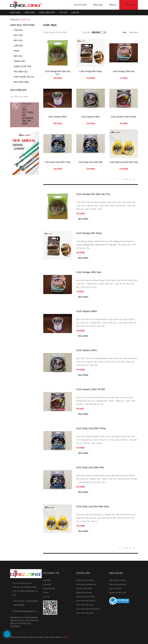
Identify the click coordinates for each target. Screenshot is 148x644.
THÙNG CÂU (20, 61)
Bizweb (65, 637)
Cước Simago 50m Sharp (91, 71)
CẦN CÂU (18, 30)
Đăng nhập (98, 5)
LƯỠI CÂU (18, 46)
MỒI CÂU (18, 56)
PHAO (17, 51)
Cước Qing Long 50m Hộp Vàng (123, 162)
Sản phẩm (30, 12)
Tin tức (63, 12)
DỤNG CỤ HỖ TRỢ (22, 66)
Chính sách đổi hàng (85, 605)
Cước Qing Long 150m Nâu (91, 162)
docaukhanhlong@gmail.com (25, 611)
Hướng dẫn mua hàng (85, 580)
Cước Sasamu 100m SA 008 (124, 117)
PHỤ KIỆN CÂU (21, 72)
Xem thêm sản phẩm (19, 97)
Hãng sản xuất (47, 12)
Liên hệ (75, 12)
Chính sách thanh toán (85, 597)
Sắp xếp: (87, 32)
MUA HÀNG (84, 219)
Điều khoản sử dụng (118, 580)
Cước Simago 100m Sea (124, 71)
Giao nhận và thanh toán (86, 584)
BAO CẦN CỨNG (21, 82)
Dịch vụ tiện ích (116, 588)
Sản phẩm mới (18, 90)
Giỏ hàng (129, 5)
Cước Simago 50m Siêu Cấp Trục (93, 194)
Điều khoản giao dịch (118, 584)
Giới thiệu (15, 12)
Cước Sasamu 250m (90, 117)
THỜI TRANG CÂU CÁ (24, 77)
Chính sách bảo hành (85, 613)
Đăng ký (113, 5)
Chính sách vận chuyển (86, 601)
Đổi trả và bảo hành (84, 588)
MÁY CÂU (18, 35)
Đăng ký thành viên (84, 593)
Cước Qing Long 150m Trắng (57, 162)
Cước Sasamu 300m (57, 117)
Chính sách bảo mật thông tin (88, 609)
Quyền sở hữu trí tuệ (118, 593)
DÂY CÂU (18, 40)
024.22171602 (80, 5)
